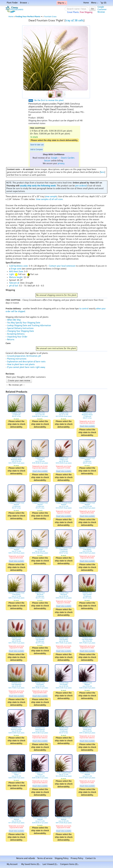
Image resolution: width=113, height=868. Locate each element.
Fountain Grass (50, 17)
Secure (47, 161)
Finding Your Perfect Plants (29, 17)
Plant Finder (12, 3)
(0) (103, 3)
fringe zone (16, 269)
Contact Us (91, 858)
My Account (12, 864)
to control (84, 309)
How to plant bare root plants (21, 364)
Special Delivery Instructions (20, 328)
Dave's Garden (68, 158)
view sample (51, 197)
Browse (25, 3)
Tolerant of (14, 283)
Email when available (87, 426)
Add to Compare (36, 150)
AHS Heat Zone (16, 272)
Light (11, 274)
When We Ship (14, 320)
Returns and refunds (26, 858)
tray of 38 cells (74, 20)
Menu (95, 3)
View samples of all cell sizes (49, 199)
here (102, 172)
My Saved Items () (31, 864)
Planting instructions (17, 359)
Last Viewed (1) (50, 864)
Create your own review (19, 381)
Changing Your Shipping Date (21, 331)
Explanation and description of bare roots (26, 362)
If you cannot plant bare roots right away (26, 367)
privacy (61, 163)
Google (54, 158)
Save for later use (37, 145)
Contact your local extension (62, 266)
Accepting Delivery (16, 334)
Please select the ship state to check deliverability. (54, 140)
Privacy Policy (77, 858)
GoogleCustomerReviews (102, 9)
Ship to (62, 3)
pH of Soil (14, 286)
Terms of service (45, 858)
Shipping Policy (62, 858)
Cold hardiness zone (18, 266)
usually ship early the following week (38, 186)
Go (92, 9)
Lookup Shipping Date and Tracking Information (29, 326)
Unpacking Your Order (17, 337)
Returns (11, 340)
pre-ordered (81, 186)
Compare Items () (70, 864)
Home (86, 3)
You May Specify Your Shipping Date (24, 323)
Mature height (16, 277)
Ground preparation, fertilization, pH (24, 356)
